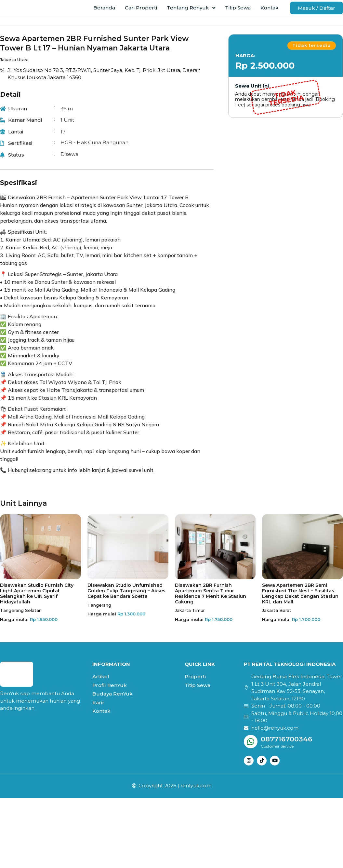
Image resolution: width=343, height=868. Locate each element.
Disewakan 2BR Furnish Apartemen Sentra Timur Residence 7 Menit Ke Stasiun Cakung (211, 601)
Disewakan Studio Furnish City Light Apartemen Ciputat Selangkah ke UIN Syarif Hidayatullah (37, 601)
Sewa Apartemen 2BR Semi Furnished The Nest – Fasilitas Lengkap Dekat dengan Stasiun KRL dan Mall (300, 601)
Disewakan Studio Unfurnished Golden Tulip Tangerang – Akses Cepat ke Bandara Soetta (126, 598)
